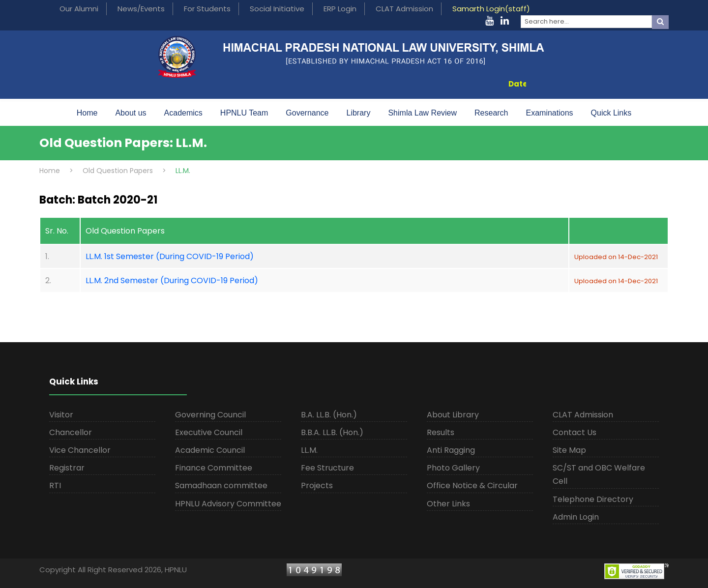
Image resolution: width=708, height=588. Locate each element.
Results (441, 432)
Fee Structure (327, 468)
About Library (453, 415)
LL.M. (309, 450)
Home (87, 113)
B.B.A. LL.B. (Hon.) (332, 432)
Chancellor (71, 432)
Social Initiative (277, 9)
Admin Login (576, 517)
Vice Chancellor (80, 450)
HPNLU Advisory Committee (228, 504)
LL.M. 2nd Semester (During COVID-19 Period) (172, 280)
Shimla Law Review (422, 113)
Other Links (448, 504)
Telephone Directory (593, 499)
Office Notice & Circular (472, 485)
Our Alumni (79, 9)
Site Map (569, 450)
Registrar (67, 468)
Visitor (61, 415)
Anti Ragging (451, 450)
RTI (55, 485)
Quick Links (611, 113)
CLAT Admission (404, 9)
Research (491, 113)
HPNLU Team (244, 113)
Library (359, 113)
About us (131, 113)
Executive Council (209, 432)
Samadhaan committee (221, 485)
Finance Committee (214, 468)
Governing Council (210, 415)
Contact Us (575, 432)
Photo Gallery (453, 468)
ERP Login (340, 9)
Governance (307, 113)
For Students (207, 9)
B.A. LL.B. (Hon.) (329, 415)
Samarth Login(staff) (491, 9)
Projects (317, 485)
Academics (183, 113)
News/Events (141, 9)
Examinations (550, 113)
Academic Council (210, 450)
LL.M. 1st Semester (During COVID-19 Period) (170, 256)
